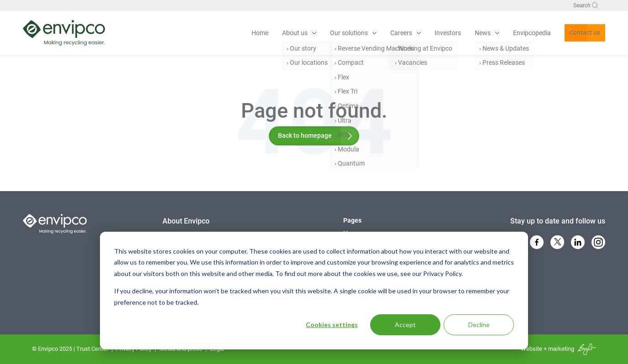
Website (531, 349)
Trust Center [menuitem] (92, 349)
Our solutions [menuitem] (324, 33)
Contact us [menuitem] (567, 33)
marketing (561, 349)
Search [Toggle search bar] (586, 5)
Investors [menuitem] (423, 33)
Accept (405, 325)
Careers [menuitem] (377, 33)
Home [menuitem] (235, 33)
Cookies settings (332, 325)
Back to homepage (305, 135)
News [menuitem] (458, 33)
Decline (479, 325)
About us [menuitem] (270, 33)
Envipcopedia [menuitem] (507, 33)
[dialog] (314, 291)
